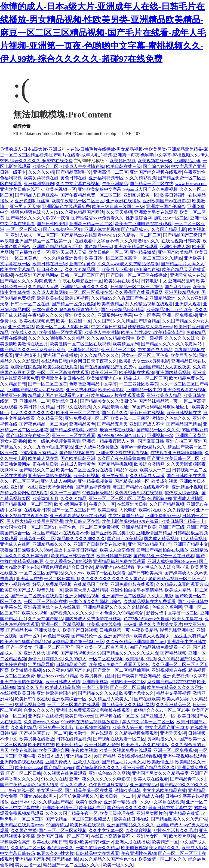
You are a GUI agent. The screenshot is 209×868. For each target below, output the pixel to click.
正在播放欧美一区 (32, 252)
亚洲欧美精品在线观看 (136, 247)
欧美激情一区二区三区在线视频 (80, 344)
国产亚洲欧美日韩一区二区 (173, 458)
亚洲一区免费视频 (180, 315)
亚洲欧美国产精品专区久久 (149, 768)
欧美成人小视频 (117, 269)
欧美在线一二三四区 (130, 418)
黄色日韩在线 (73, 178)
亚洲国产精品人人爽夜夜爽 (165, 367)
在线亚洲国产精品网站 (37, 275)
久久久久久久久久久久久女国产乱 (114, 579)
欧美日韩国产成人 (17, 590)
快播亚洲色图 (13, 395)
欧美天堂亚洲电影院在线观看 (144, 224)
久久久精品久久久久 (100, 355)
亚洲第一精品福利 (121, 802)
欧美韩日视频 (123, 161)
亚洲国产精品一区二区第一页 (44, 241)
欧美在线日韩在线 (131, 819)
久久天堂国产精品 (45, 619)
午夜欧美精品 (145, 630)
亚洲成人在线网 (15, 544)
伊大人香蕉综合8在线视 (68, 561)
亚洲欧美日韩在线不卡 (22, 189)
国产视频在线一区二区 (117, 716)
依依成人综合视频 (182, 493)
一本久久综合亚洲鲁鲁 (60, 258)
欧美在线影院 (24, 750)
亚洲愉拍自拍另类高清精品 (137, 590)
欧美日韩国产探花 (114, 556)
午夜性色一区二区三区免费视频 (89, 527)
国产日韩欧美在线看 (186, 476)
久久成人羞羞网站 (50, 292)
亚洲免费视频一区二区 (87, 418)
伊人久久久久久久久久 (32, 413)
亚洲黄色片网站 (84, 350)
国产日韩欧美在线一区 (28, 435)
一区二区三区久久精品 (160, 258)
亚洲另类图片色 (152, 813)
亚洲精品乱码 (188, 161)
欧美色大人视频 (149, 636)
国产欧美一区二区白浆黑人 (102, 647)
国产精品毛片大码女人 (183, 264)
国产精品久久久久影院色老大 (28, 281)
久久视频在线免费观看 (65, 773)
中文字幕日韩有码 (109, 327)
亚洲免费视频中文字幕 (185, 676)
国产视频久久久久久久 (71, 613)
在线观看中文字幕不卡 (97, 241)
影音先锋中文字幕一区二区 (172, 613)
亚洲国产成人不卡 (147, 424)
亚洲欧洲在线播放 (123, 201)
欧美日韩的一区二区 (108, 252)
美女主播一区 (28, 865)
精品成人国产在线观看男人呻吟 (59, 395)
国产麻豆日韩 (151, 441)
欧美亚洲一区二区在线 (78, 413)
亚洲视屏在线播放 (60, 355)
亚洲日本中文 (24, 802)
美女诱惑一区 (50, 790)
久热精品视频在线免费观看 (150, 602)
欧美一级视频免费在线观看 (125, 750)
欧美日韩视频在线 (184, 413)
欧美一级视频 (150, 338)
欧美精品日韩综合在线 (73, 556)
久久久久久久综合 (182, 338)
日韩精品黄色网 (71, 664)
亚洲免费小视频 (81, 390)
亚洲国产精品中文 (191, 544)
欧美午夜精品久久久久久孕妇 (175, 687)
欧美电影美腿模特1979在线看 (131, 521)
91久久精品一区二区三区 (137, 235)
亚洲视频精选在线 (169, 670)
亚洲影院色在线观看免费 (66, 207)
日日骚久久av (50, 269)
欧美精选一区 (165, 842)
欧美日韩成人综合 (102, 745)
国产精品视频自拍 (77, 453)
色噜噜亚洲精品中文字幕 (93, 384)
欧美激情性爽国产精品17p (25, 642)
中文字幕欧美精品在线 (164, 790)
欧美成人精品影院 (63, 687)
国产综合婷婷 (156, 166)
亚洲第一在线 (24, 487)
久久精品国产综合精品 (139, 321)
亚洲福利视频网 (39, 184)
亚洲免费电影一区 (163, 516)
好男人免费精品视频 (52, 584)
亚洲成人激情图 (188, 498)
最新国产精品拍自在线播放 (162, 550)
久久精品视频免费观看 (136, 733)
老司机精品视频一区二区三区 (177, 579)
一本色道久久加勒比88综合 (95, 602)
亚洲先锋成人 (59, 762)
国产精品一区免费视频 (73, 304)
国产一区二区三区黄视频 (63, 831)
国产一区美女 (19, 647)
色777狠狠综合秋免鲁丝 (147, 619)
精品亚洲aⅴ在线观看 (115, 567)
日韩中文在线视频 (73, 407)
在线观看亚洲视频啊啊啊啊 (177, 453)
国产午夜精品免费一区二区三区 (91, 195)
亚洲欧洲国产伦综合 (166, 207)
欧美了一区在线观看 (106, 573)
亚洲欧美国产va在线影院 (166, 201)
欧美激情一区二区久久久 (162, 859)
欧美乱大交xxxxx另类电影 (144, 361)
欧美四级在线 (41, 745)
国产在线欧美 (147, 699)
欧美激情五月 (45, 498)
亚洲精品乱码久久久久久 (84, 287)
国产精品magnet (59, 768)
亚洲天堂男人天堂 (69, 252)
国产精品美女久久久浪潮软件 (108, 401)
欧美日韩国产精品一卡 (183, 521)
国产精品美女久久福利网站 (128, 705)
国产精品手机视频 (115, 464)
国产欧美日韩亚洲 (78, 458)
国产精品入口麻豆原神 (37, 195)
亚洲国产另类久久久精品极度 (160, 773)
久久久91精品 (73, 498)
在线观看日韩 (54, 361)
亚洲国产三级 (171, 527)
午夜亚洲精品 (115, 184)
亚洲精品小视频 (187, 487)
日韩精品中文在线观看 (97, 853)
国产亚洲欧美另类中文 (113, 533)
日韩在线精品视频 (73, 739)
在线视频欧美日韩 (17, 693)
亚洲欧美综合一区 (69, 699)
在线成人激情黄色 (78, 464)
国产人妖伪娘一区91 (63, 229)
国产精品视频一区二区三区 (26, 504)
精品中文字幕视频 (173, 693)
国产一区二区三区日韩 (73, 510)
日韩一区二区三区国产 (82, 275)
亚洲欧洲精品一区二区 (91, 224)
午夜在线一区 (21, 790)
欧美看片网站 (182, 836)
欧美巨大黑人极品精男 (87, 590)
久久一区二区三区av (19, 481)
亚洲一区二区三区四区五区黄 (117, 498)
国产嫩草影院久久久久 (99, 768)
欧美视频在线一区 (155, 161)
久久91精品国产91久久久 (182, 659)
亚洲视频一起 (160, 435)
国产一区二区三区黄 (48, 384)
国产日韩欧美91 (52, 224)
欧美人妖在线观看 (151, 779)
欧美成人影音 (195, 848)
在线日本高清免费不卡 (113, 836)
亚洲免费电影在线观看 (132, 584)
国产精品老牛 (19, 630)
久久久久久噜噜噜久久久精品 (56, 338)
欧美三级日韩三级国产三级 (118, 207)
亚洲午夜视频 (115, 476)
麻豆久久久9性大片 (55, 853)
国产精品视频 (173, 653)
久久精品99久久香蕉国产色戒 (119, 298)
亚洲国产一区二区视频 (124, 596)
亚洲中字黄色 (82, 264)
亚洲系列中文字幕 (115, 315)
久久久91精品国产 (82, 269)
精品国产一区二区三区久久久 (72, 865)
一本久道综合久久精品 (97, 848)
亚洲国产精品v (144, 785)
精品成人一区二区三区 (145, 378)
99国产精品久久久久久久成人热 (128, 653)
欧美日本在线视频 (87, 825)
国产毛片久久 (115, 413)
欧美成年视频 (164, 481)
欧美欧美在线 (50, 298)
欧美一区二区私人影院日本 (63, 327)
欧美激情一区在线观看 (60, 332)
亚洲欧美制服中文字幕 (100, 189)
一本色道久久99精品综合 (120, 613)
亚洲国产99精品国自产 (150, 544)
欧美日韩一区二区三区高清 (110, 258)
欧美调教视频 (134, 848)
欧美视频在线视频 (137, 373)
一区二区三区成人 (24, 229)
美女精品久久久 (164, 848)
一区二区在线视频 (106, 659)
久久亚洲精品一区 (173, 705)
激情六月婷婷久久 (45, 659)
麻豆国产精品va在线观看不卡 (141, 487)
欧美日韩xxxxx (79, 716)
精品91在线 (127, 470)
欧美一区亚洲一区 (73, 321)
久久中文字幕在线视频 (78, 184)
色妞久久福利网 (167, 607)
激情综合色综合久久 (171, 418)
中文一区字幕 (147, 315)
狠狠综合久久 (60, 848)
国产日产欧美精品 (125, 539)
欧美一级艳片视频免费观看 (54, 441)
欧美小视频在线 (15, 584)
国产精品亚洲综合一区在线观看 (164, 556)
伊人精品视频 (194, 539)
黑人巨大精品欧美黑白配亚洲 (35, 521)
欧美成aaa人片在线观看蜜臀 (118, 395)
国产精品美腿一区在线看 (89, 790)
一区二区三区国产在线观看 (73, 705)
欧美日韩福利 (173, 195)
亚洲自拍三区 (179, 441)
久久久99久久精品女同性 (110, 338)
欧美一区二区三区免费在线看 (85, 470)
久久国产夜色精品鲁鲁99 (121, 458)
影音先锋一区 (50, 590)
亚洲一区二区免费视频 (175, 750)
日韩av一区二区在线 (30, 304)
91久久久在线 (54, 779)
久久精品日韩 (13, 384)
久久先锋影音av (179, 510)
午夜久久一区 (102, 504)
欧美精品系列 (126, 344)
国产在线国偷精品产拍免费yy (108, 367)
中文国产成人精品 (155, 350)
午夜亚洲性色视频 (139, 853)
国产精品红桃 (65, 859)
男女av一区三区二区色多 (145, 355)
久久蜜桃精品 (24, 727)
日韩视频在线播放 (93, 727)
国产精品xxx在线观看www (86, 235)
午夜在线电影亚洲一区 (80, 281)
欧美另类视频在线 (41, 178)
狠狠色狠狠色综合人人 (32, 212)
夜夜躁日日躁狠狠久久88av (26, 550)
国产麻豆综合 (178, 287)
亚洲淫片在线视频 (45, 716)
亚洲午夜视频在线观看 (185, 756)
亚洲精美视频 (95, 682)
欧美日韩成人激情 (63, 682)
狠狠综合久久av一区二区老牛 (162, 710)
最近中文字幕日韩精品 (76, 550)
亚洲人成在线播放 (133, 842)
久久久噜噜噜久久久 (140, 241)
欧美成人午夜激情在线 (82, 166)
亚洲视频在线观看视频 (139, 756)
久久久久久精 (41, 172)
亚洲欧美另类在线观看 (156, 212)
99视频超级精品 (97, 493)
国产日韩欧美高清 (145, 573)
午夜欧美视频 (84, 750)
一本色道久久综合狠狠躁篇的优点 (66, 310)
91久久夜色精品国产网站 (80, 212)
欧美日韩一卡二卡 (118, 796)
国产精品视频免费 (93, 487)
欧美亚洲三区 (104, 373)
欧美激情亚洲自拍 (104, 378)
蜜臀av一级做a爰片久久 (143, 447)
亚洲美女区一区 (152, 836)
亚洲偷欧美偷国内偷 (56, 693)
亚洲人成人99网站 (58, 481)
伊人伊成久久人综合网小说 (162, 567)
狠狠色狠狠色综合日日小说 (67, 567)
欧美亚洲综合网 (54, 750)
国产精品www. (98, 247)
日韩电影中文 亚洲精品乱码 (168, 281)
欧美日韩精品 (69, 745)
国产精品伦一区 (87, 636)
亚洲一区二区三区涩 (54, 647)
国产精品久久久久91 (97, 693)
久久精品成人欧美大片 (110, 699)
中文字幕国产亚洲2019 (167, 727)
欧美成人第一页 (128, 727)
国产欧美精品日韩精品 (122, 310)
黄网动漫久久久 (162, 739)
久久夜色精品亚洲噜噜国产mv (136, 642)
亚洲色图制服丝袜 (32, 201)
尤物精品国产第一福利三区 (78, 642)
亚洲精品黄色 (82, 424)
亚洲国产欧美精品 (175, 252)
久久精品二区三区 (28, 848)
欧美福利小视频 (141, 659)
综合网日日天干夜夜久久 (93, 361)
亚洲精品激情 (143, 252)
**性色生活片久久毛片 (175, 831)
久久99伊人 (76, 659)
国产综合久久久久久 (127, 808)
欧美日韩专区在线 (82, 521)
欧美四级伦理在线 (117, 813)
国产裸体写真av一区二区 (43, 733)
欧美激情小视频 (26, 670)
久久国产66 (104, 321)
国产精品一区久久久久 (158, 430)
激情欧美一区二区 (128, 682)
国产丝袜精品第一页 (158, 401)
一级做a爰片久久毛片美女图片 (153, 624)
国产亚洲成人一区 (158, 716)
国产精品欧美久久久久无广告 (179, 819)
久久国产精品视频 (167, 504)
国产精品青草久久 (188, 779)
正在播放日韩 (45, 464)
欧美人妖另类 (175, 699)
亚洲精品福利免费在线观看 (119, 561)
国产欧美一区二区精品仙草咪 (121, 670)
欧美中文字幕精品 (17, 269)
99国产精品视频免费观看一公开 (160, 647)
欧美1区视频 (77, 298)
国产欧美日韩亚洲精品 (139, 676)
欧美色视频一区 (61, 189)
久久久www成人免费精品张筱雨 (128, 264)
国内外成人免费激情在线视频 (93, 619)
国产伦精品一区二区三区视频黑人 (79, 819)
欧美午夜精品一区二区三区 (78, 201)
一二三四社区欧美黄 (139, 384)
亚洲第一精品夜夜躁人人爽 (109, 441)
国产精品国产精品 (184, 424)
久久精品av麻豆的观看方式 (182, 584)
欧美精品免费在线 (186, 378)
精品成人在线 (150, 796)
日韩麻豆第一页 (115, 630)
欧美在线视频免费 (37, 321)
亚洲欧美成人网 (175, 247)
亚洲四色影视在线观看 (22, 762)
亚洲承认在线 (29, 579)
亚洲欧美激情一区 (60, 808)
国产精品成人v (135, 229)
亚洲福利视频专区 (106, 178)
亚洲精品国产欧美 (139, 527)
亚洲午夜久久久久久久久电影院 (100, 779)
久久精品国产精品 (56, 802)
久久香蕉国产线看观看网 (139, 292)
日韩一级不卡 (13, 172)
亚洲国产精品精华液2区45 (57, 247)
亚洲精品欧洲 (162, 298)
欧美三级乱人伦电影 (117, 510)
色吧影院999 (159, 498)
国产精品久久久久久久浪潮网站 (172, 344)
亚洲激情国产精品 (154, 533)
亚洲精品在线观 (184, 813)
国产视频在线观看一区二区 (119, 739)
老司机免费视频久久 (79, 796)
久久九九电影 (160, 596)
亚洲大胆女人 (47, 630)
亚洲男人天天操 (25, 207)
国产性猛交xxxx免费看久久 (97, 218)
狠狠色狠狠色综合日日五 (121, 435)
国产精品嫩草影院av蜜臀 (74, 430)
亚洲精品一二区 (35, 401)
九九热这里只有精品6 (187, 636)
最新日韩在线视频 (147, 413)
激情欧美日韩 (128, 790)
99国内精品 (57, 825)
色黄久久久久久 (39, 710)
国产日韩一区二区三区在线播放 (137, 275)
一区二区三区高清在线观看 (63, 373)
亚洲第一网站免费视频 (50, 476)
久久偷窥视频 (139, 831)
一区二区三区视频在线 (91, 292)
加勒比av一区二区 (171, 218)
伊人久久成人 (73, 785)
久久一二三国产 (65, 493)
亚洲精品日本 (79, 756)
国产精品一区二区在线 (152, 184)
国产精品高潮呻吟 (73, 172)
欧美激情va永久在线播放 (145, 745)
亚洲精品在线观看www (22, 825)
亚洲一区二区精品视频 (63, 624)
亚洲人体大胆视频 (102, 229)
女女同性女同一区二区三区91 (28, 527)
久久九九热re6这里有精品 (48, 447)
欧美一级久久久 (118, 865)
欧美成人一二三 (155, 470)
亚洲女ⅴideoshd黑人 (38, 796)
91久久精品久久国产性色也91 (108, 859)
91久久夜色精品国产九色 (67, 670)
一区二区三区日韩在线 (45, 602)
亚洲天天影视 (173, 733)
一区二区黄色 (24, 258)
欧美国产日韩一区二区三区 (63, 836)
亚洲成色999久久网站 (109, 773)
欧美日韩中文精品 (37, 407)
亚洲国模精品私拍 (182, 292)
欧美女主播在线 (188, 619)
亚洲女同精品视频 (82, 596)
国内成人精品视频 (161, 539)
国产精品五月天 (112, 424)
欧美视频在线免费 (104, 624)
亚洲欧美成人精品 (164, 395)
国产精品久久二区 (37, 470)
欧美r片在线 (150, 510)
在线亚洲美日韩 (132, 504)
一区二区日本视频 (62, 579)
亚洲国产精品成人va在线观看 (36, 390)
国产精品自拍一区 (132, 481)
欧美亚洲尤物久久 (137, 693)
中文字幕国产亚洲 (188, 166)
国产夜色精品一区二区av (43, 424)
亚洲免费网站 (21, 327)
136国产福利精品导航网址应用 (160, 407)
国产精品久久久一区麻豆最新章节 (33, 350)
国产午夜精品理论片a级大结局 (29, 785)
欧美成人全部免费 (117, 550)
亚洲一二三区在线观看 (73, 435)
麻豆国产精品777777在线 (171, 682)
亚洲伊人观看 (188, 304)
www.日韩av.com (191, 184)
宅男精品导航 (41, 664)
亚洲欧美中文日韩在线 (63, 378)
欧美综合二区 (45, 166)
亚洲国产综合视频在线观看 (156, 172)
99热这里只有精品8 (39, 453)
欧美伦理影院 (111, 390)
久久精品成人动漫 (147, 476)
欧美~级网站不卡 (71, 504)
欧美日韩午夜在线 (32, 699)
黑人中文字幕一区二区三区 (148, 722)
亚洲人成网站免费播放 (97, 447)
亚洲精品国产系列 (32, 859)
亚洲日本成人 (51, 756)
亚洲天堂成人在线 (188, 275)
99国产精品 (105, 756)
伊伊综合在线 (147, 269)
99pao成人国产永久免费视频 (151, 189)
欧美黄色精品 (110, 304)
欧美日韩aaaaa (29, 768)
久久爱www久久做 (42, 722)
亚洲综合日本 (65, 401)
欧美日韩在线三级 (124, 166)
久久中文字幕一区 (106, 831)
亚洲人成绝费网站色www (172, 561)
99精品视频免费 (30, 705)
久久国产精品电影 (169, 229)
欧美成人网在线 (43, 458)
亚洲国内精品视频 (173, 373)
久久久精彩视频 (141, 178)
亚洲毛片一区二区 (118, 350)
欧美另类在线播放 (121, 281)
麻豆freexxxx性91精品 (58, 676)
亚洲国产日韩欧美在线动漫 (100, 544)
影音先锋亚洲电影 (177, 630)
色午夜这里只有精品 (108, 785)
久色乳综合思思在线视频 (139, 493)
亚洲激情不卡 (28, 355)
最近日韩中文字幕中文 (170, 808)
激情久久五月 (30, 687)
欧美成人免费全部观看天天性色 (119, 664)
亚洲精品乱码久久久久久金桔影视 (116, 607)
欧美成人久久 (24, 332)
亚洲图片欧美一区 (141, 195)
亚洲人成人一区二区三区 (35, 235)
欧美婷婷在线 (13, 664)
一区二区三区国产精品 (41, 573)
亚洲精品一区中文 (144, 390)
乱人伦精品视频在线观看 (149, 304)
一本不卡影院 (95, 687)
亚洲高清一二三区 (110, 172)
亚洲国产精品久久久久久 (131, 825)
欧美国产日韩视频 (80, 630)
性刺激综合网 (139, 218)
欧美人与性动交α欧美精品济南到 (153, 332)
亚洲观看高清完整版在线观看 (78, 516)
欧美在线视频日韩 (50, 842)
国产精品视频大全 (78, 653)
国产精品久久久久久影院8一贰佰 (38, 218)
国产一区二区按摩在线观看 (37, 596)
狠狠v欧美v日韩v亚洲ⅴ (91, 842)
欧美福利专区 (92, 808)
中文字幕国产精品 (126, 516)
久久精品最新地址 (110, 407)
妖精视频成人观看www (150, 327)
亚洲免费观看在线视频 (185, 390)
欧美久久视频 (35, 613)
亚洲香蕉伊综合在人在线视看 (53, 607)
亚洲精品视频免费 (95, 481)
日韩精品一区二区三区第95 (137, 287)
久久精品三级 (50, 418)
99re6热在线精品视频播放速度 (91, 722)
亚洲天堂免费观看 (56, 487)
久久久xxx (75, 573)
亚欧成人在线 (87, 762)
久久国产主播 (24, 831)
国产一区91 (30, 636)
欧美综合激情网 (149, 464)
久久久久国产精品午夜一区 (72, 813)
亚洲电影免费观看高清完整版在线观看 (94, 710)
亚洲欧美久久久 (80, 315)
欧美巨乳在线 (184, 355)
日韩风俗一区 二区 (37, 539)
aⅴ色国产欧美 (56, 636)
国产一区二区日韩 (128, 687)
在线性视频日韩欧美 (181, 241)
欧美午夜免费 (89, 802)
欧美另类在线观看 (60, 367)
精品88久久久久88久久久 (81, 539)
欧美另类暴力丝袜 (98, 676)
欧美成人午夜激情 (102, 332)
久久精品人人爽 (43, 287)
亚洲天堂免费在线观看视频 (122, 453)
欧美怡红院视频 (26, 367)
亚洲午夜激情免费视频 (22, 682)
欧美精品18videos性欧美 (170, 310)
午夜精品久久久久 (45, 315)
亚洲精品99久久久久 (52, 544)
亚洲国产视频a (118, 636)
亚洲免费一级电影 (56, 727)
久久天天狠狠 (119, 212)
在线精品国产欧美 (91, 584)
